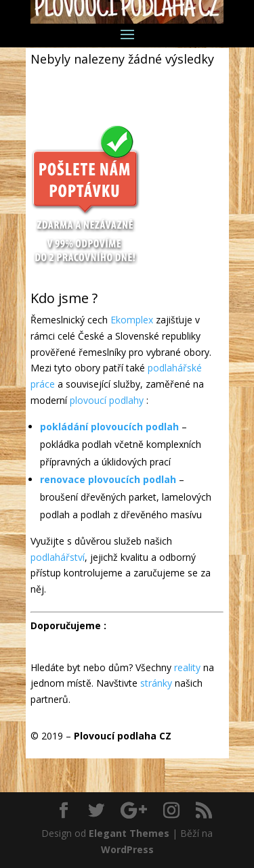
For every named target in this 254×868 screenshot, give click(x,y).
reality (187, 667)
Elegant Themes (129, 833)
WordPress (127, 849)
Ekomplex (132, 320)
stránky (156, 683)
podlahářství (58, 557)
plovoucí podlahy (107, 400)
